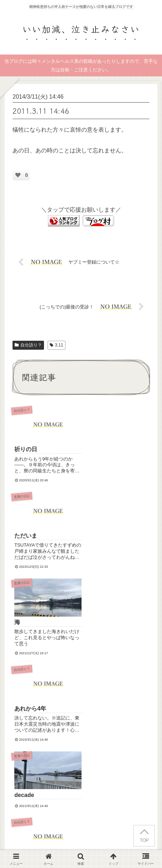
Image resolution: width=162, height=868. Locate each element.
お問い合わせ (81, 845)
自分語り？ (28, 345)
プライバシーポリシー (120, 834)
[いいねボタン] (18, 175)
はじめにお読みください (42, 834)
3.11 (57, 345)
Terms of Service (87, 781)
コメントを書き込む (85, 715)
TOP (144, 840)
